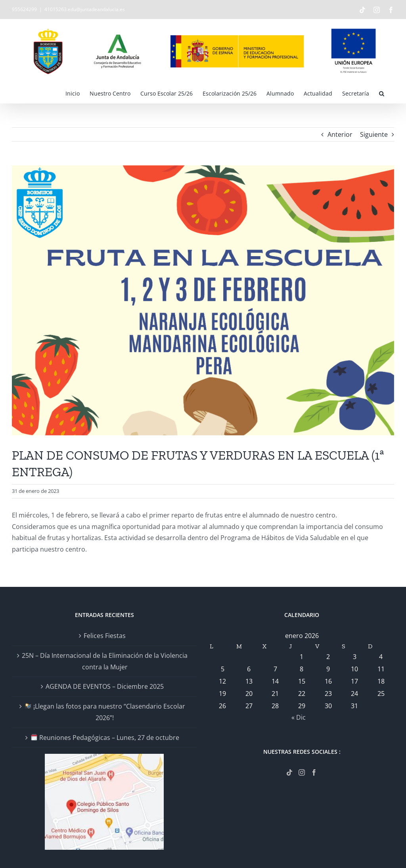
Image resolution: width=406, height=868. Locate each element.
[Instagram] (302, 772)
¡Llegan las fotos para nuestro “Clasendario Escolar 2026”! (105, 712)
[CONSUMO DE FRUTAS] (203, 300)
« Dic (299, 717)
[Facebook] (314, 772)
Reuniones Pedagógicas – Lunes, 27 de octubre (105, 738)
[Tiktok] (289, 772)
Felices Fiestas (105, 636)
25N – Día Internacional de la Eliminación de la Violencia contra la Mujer (105, 661)
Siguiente (374, 134)
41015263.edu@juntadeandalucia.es (85, 9)
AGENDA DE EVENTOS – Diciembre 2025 (105, 686)
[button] (382, 93)
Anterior (340, 134)
